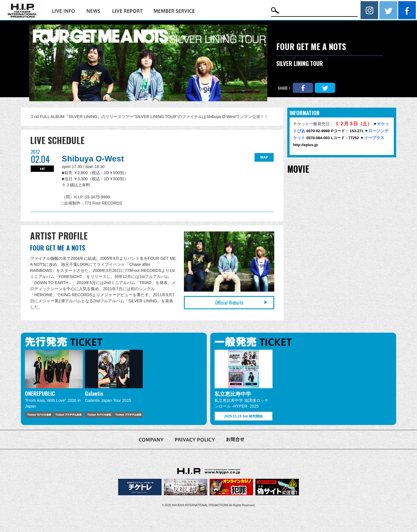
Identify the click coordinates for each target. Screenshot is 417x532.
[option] (54, 384)
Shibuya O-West (93, 159)
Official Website (229, 303)
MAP (264, 157)
